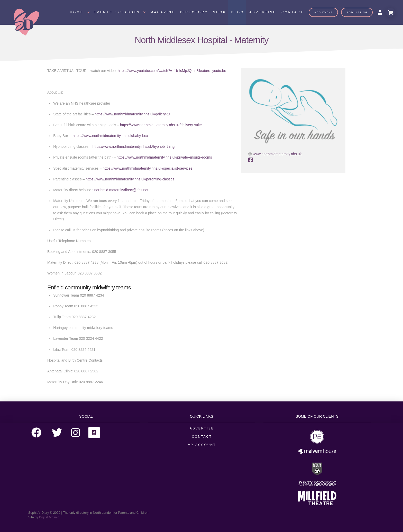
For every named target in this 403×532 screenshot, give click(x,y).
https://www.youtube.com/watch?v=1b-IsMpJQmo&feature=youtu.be (172, 71)
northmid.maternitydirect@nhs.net (121, 190)
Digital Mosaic (49, 517)
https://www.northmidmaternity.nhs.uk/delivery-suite (161, 125)
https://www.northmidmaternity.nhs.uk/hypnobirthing (134, 146)
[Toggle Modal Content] (390, 12)
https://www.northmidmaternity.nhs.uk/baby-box (110, 136)
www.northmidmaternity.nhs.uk (277, 154)
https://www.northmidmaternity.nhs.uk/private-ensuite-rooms (164, 157)
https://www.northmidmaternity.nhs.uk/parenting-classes (130, 179)
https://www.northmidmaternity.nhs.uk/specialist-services (147, 168)
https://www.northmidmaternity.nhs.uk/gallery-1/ (132, 114)
